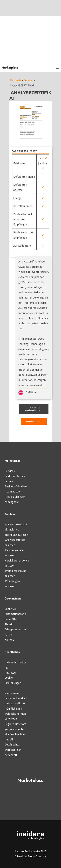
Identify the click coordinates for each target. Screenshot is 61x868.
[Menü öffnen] (57, 68)
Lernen (9, 481)
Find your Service (15, 476)
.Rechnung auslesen (16, 535)
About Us (10, 624)
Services (29, 80)
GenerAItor (11, 619)
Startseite (15, 80)
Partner (9, 635)
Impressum (11, 673)
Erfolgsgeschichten (16, 629)
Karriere (9, 640)
